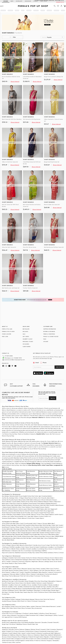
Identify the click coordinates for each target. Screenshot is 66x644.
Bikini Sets (59, 560)
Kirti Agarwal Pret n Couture (10, 617)
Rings (27, 581)
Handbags (11, 590)
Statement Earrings (29, 587)
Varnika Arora (37, 545)
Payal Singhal (35, 507)
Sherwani (24, 569)
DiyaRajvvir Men (15, 533)
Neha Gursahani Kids (32, 615)
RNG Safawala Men (7, 536)
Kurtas (30, 569)
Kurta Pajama (6, 572)
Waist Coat (50, 569)
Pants (38, 569)
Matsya (34, 514)
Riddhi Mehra (18, 505)
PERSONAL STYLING (28, 341)
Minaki (13, 549)
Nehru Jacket (13, 569)
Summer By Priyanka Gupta (10, 500)
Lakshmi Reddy (34, 613)
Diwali (4, 622)
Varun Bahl (36, 509)
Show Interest (15, 81)
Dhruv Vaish (20, 523)
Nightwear (35, 561)
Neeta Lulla (44, 509)
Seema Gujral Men (40, 536)
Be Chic (21, 551)
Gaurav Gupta (44, 507)
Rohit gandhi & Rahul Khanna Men (32, 525)
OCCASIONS (26, 344)
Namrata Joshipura (8, 511)
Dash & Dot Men (11, 523)
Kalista (23, 502)
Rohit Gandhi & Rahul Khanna (55, 505)
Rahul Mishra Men (53, 534)
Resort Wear (51, 560)
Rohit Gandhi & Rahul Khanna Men (24, 536)
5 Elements (15, 551)
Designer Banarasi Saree (50, 443)
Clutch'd (61, 545)
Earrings (11, 581)
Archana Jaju (6, 516)
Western (33, 574)
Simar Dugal (45, 514)
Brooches (47, 576)
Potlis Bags (59, 589)
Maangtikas (52, 581)
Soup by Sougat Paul (40, 513)
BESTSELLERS (26, 329)
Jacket (59, 606)
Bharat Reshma (45, 527)
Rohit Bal (43, 505)
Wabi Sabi (55, 525)
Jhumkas (49, 587)
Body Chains (19, 583)
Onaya (54, 500)
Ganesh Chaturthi (53, 622)
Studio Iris (47, 516)
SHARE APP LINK (59, 367)
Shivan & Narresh (46, 500)
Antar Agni (38, 496)
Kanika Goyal (20, 513)
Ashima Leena (23, 509)
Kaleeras (59, 581)
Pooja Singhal (23, 496)
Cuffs (16, 581)
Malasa (52, 514)
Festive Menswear (14, 576)
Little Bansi (18, 613)
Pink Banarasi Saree (45, 481)
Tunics (13, 560)
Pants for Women (42, 560)
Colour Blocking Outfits (34, 465)
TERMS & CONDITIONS (49, 334)
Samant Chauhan (30, 511)
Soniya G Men (50, 536)
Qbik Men (5, 531)
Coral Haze (27, 551)
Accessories (58, 572)
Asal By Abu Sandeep (8, 498)
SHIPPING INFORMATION (50, 329)
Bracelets (21, 581)
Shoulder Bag (19, 592)
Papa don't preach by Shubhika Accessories (15, 553)
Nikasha (30, 509)
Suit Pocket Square (7, 570)
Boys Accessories (37, 608)
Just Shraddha (59, 547)
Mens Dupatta (43, 572)
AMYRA (44, 551)
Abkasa (49, 531)
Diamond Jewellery (8, 587)
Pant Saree (5, 563)
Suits (34, 569)
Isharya (14, 545)
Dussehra (45, 622)
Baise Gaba (22, 500)
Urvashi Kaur (31, 518)
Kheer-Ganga (20, 527)
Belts (49, 589)
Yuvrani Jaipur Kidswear (9, 615)
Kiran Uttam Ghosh (32, 502)
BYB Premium (23, 617)
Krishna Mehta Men (7, 529)
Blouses (41, 561)
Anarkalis (11, 558)
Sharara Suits (39, 599)
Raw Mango (5, 496)
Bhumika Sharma (19, 511)
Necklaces (5, 581)
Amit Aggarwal (52, 509)
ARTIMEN (43, 531)
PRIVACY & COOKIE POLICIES (51, 336)
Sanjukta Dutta (41, 434)
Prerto (56, 553)
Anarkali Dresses (7, 601)
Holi (8, 622)
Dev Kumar (59, 527)
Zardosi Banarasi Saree (46, 476)
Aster (23, 547)
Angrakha (28, 572)
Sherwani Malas (15, 574)
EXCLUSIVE (25, 331)
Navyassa (53, 613)
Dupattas (28, 561)
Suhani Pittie (39, 553)
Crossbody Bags (46, 590)
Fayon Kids (5, 613)
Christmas (12, 624)
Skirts (4, 561)
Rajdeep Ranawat (51, 503)
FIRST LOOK (5, 336)
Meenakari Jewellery (8, 585)
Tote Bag (11, 592)
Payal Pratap (33, 503)
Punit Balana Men (29, 529)
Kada (35, 589)
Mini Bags (5, 592)
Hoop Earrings (6, 589)
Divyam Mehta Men (49, 523)
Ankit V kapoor (38, 523)
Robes (21, 570)
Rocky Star (37, 498)
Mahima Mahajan (44, 502)
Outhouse (6, 547)
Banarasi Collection (38, 417)
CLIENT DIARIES (27, 347)
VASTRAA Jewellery (15, 547)
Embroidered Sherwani (49, 606)
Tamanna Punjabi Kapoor (9, 518)
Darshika (53, 527)
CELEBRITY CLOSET (28, 339)
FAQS (45, 339)
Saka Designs (49, 615)
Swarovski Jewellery (21, 585)
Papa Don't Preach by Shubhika (19, 503)
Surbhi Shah (39, 511)
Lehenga (18, 599)
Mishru (51, 502)
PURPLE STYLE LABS (7, 329)
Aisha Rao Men (56, 531)
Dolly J (17, 498)
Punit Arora (44, 534)
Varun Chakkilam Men (51, 538)
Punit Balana (41, 503)
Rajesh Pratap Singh (8, 505)
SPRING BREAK (59, 536)
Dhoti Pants (32, 560)
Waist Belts (23, 590)
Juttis (53, 589)
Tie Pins (56, 569)
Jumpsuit (51, 572)
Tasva (4, 523)
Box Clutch (34, 592)
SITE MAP (46, 341)
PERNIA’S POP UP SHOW (8, 331)
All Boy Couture (58, 615)
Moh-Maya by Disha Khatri (24, 545)
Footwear (37, 576)
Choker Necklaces (16, 589)
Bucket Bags (55, 590)
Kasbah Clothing (45, 533)
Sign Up (53, 398)
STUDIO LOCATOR (7, 334)
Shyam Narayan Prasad (9, 513)
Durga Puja (5, 624)
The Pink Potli (54, 545)
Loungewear (6, 574)
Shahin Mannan (22, 518)
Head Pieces (11, 583)
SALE (24, 334)
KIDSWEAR (28, 1)
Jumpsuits (15, 561)
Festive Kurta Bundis (51, 574)
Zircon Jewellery (32, 585)
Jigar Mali (30, 516)
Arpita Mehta (17, 514)
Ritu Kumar (36, 505)
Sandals (44, 589)
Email (36, 363)
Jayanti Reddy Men (38, 538)
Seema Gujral (7, 507)
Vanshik (19, 525)
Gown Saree (57, 561)
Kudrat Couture (55, 533)
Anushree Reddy (47, 496)
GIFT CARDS (26, 336)
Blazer (4, 608)
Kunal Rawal (5, 527)
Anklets (34, 583)
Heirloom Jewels (41, 583)
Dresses (47, 558)
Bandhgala (35, 572)
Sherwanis (41, 558)
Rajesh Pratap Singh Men (9, 525)
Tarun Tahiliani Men (53, 529)
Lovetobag (41, 549)
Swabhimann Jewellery (47, 547)
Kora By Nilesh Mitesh (8, 540)
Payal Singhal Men (35, 534)
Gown (52, 558)
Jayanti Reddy (16, 502)
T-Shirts (31, 570)
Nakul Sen (57, 502)
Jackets (8, 561)
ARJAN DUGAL (6, 533)
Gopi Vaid (50, 513)
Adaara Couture (39, 516)
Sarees (23, 558)
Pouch (17, 590)
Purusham (37, 527)
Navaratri (38, 622)
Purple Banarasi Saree (45, 485)
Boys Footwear (26, 608)
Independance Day (15, 622)
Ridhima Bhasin (28, 505)
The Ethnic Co (29, 527)
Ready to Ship (13, 563)
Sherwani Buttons (50, 570)
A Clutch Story (57, 549)
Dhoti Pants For (22, 601)
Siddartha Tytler (16, 507)
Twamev (12, 527)
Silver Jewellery (18, 587)
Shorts (26, 570)
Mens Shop (5, 576)
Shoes (39, 589)
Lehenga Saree (49, 561)
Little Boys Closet (44, 613)
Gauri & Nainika (7, 502)
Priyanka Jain (29, 513)
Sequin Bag (27, 592)
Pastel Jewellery (43, 585)
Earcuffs (4, 583)
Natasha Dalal (14, 496)
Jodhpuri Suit (15, 572)
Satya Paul (31, 496)
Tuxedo (22, 572)
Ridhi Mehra (30, 500)
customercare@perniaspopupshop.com (15, 360)
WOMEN (6, 1)
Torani (39, 514)
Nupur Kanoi (5, 503)
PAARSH (26, 534)
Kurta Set (47, 599)
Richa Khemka (19, 516)
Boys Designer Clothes (8, 606)
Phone (44, 363)
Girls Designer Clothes (8, 599)
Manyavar (37, 500)
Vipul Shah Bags (36, 551)
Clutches (4, 590)
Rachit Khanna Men (34, 531)
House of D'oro (6, 549)
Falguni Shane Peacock (27, 498)
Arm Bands (27, 583)
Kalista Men (36, 533)
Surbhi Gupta (59, 514)
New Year (35, 624)
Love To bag (46, 545)
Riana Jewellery (21, 549)
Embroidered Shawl (55, 592)
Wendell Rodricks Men (9, 538)
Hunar (27, 547)
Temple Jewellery (53, 585)
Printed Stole (6, 594)
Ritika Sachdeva (49, 553)
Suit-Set (42, 570)
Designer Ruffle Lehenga (33, 463)
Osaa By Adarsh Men (48, 498)
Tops (3, 560)
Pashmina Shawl (43, 592)
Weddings (19, 624)
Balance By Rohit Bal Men (24, 538)
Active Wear (30, 576)
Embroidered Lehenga (28, 599)
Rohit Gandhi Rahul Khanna (10, 509)
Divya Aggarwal (49, 511)
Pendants (50, 583)
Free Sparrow (21, 615)
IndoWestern (40, 574)
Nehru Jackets (31, 606)
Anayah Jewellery (32, 549)
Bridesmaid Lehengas (22, 560)
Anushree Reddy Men (22, 531)
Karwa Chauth (27, 624)
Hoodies (16, 570)
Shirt (8, 608)
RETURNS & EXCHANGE (49, 331)
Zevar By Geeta (35, 547)
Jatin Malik (12, 531)
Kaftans (8, 560)
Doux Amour (49, 549)
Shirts (19, 569)
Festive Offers (22, 563)
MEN (12, 1)
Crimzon (61, 553)
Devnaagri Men (18, 529)
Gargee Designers (26, 533)
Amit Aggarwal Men (40, 529)
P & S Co (12, 613)
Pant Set (23, 576)
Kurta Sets (18, 558)
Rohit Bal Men (47, 525)
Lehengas (5, 558)
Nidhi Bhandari (6, 551)
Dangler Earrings (41, 587)
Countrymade (28, 523)
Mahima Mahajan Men (8, 534)
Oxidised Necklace (28, 589)
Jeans (58, 570)
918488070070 (60, 2)
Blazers (36, 570)
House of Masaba (7, 514)
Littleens (42, 615)
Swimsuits (22, 561)
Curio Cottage (6, 545)
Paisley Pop (31, 553)
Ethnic (28, 574)
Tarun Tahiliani (26, 507)
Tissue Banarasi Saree (9, 476)
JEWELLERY (19, 1)
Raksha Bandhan (29, 622)
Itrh (25, 516)
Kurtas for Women (32, 558)
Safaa (12, 516)
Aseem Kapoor (40, 518)
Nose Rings (44, 581)
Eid (23, 622)
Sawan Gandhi (26, 514)
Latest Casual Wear (47, 465)
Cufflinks (23, 574)
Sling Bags (37, 590)
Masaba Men (19, 534)
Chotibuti (25, 613)
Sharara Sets (59, 558)
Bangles (31, 581)
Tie (42, 576)
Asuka (61, 525)
